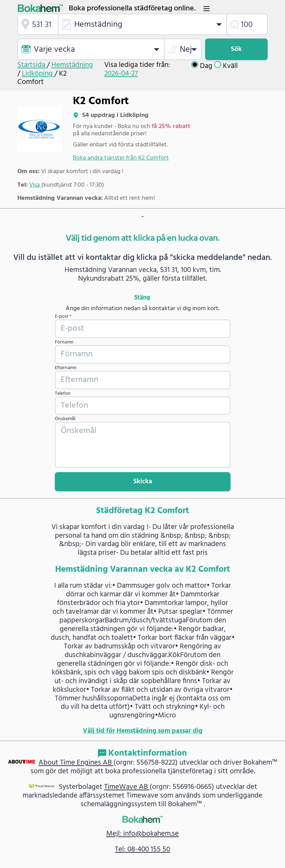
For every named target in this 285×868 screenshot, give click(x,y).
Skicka (143, 482)
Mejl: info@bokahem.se (142, 834)
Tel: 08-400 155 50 (142, 849)
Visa (35, 185)
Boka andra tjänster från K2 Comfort (121, 158)
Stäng (142, 298)
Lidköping (38, 74)
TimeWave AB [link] (127, 787)
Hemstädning (72, 65)
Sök (236, 49)
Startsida (32, 65)
